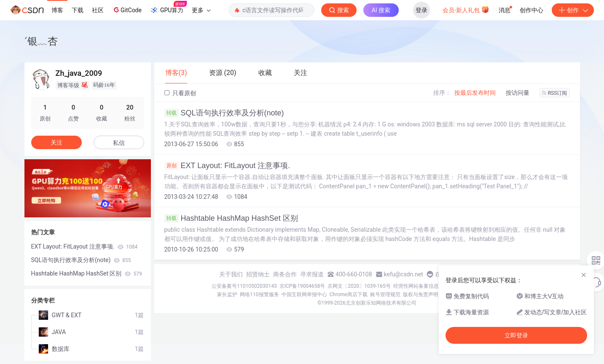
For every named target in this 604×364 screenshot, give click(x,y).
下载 (78, 10)
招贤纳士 (258, 274)
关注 (56, 142)
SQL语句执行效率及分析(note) (224, 113)
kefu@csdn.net (404, 274)
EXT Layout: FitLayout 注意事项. (227, 166)
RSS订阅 (555, 93)
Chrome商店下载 (349, 294)
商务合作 (285, 274)
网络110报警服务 (259, 294)
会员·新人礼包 (466, 9)
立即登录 (516, 335)
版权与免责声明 (421, 294)
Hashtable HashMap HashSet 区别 (231, 218)
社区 (98, 10)
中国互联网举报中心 (304, 294)
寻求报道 (312, 274)
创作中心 (532, 10)
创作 (573, 10)
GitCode (127, 10)
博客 (57, 10)
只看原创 (180, 93)
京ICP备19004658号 (302, 286)
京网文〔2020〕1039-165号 (359, 286)
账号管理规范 (385, 294)
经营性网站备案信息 (416, 286)
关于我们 (231, 274)
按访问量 (518, 93)
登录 (421, 10)
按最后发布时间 (475, 93)
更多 (201, 10)
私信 (119, 143)
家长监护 (227, 294)
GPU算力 (168, 8)
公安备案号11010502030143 (244, 286)
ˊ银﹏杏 (41, 41)
